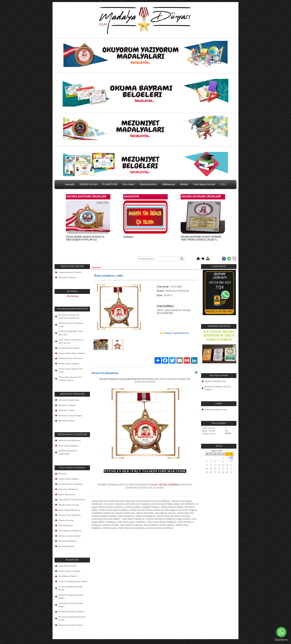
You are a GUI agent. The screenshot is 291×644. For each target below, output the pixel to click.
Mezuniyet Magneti (67, 405)
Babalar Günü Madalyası (70, 440)
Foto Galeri (128, 184)
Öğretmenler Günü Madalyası (72, 499)
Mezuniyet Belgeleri (67, 541)
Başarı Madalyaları (67, 494)
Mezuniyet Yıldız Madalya (70, 415)
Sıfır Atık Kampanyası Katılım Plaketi (72, 618)
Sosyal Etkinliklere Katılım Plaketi (71, 588)
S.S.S (223, 184)
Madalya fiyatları (66, 520)
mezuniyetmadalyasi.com (216, 409)
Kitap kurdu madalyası (69, 446)
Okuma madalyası (66, 546)
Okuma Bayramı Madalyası (71, 484)
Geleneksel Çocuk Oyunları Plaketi (71, 605)
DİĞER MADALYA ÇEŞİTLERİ (67, 452)
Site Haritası (73, 296)
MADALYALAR (88, 184)
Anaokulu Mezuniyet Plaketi (71, 611)
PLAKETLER (110, 184)
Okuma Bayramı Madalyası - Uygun (71, 325)
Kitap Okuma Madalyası (69, 510)
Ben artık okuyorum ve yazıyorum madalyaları (69, 316)
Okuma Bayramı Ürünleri (70, 272)
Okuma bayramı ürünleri (69, 536)
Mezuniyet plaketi (66, 410)
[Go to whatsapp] (281, 632)
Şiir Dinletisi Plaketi (67, 576)
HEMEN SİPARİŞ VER (215, 381)
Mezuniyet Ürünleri (67, 277)
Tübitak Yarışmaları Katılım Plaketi (71, 596)
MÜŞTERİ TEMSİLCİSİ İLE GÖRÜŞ (218, 388)
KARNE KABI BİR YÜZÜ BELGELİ (71, 333)
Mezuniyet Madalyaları (69, 400)
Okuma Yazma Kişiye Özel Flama (71, 370)
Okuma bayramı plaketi (69, 348)
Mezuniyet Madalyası (68, 489)
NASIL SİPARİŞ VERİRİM (164, 485)
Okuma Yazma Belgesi (69, 479)
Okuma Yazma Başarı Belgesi (72, 353)
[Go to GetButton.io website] (281, 640)
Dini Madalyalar (66, 525)
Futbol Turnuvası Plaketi (69, 571)
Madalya (62, 473)
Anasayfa (70, 184)
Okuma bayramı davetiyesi (70, 358)
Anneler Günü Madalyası (70, 515)
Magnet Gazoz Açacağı (69, 505)
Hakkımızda (169, 184)
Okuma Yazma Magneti (69, 363)
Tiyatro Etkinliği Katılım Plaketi (73, 581)
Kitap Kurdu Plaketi (67, 566)
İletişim (184, 184)
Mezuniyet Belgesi (67, 421)
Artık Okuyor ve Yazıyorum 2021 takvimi (71, 341)
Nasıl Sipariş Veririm (204, 184)
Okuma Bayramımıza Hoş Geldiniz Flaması (70, 379)
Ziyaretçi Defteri (148, 184)
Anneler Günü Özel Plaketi (70, 625)
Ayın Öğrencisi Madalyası (70, 531)
